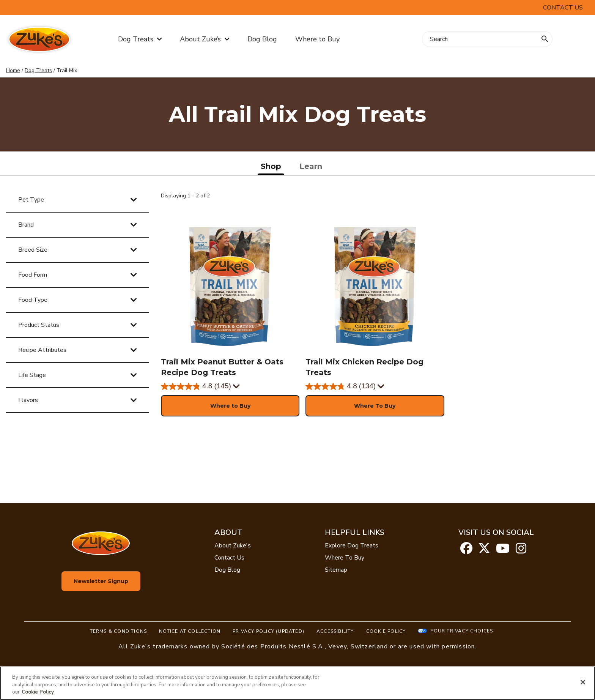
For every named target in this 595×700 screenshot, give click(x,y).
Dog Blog (262, 39)
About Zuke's (233, 545)
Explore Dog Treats (352, 545)
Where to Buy (317, 39)
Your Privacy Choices (462, 631)
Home (13, 70)
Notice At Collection (190, 631)
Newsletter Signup (101, 581)
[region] (297, 683)
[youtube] (503, 551)
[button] (230, 406)
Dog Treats (38, 70)
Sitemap (336, 570)
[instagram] (521, 551)
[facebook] (466, 551)
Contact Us (229, 558)
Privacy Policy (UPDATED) (268, 631)
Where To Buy (345, 558)
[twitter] (484, 551)
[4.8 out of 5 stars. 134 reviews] (341, 386)
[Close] (583, 682)
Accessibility (335, 631)
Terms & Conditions (119, 631)
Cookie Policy (386, 631)
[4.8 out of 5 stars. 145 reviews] (196, 386)
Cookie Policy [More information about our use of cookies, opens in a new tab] (38, 692)
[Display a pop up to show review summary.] (237, 387)
